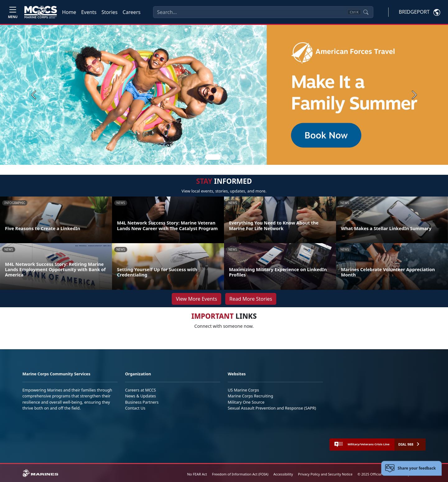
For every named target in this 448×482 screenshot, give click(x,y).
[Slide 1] (213, 157)
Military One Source (246, 402)
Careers (132, 12)
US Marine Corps (243, 390)
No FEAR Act (197, 474)
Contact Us (135, 408)
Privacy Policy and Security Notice (325, 474)
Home (69, 12)
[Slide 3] (233, 157)
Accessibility (283, 474)
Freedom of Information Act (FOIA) (240, 474)
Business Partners (142, 402)
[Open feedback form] (411, 468)
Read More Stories (251, 299)
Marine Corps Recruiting (250, 396)
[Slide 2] (225, 157)
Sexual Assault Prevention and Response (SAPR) (272, 408)
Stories (110, 12)
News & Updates (140, 396)
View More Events (196, 299)
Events (89, 12)
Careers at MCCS (140, 390)
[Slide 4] (240, 157)
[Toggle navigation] (13, 12)
